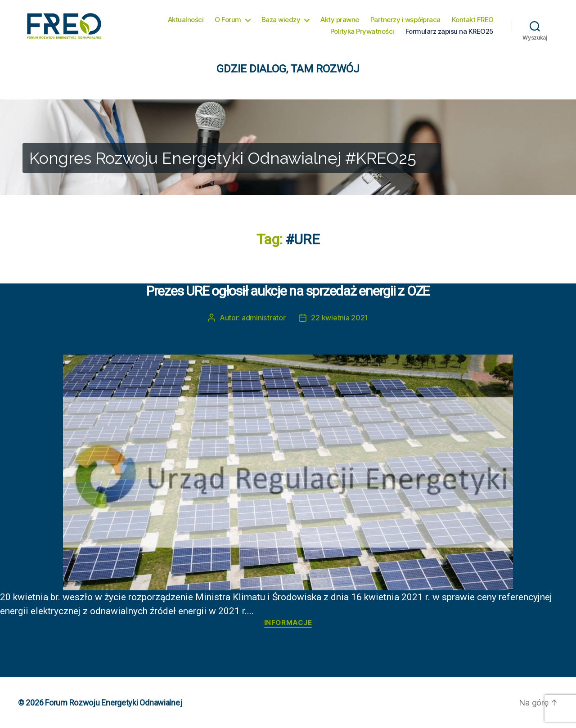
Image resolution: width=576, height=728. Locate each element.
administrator (264, 318)
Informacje (288, 623)
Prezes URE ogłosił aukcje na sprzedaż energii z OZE (288, 291)
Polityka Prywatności (362, 31)
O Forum (228, 20)
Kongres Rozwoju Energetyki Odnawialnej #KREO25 (223, 158)
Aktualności (186, 20)
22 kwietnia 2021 (340, 318)
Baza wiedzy (281, 20)
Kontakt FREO (473, 20)
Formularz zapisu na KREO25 (450, 31)
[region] (288, 147)
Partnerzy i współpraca (405, 20)
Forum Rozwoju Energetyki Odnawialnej (113, 703)
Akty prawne (340, 20)
